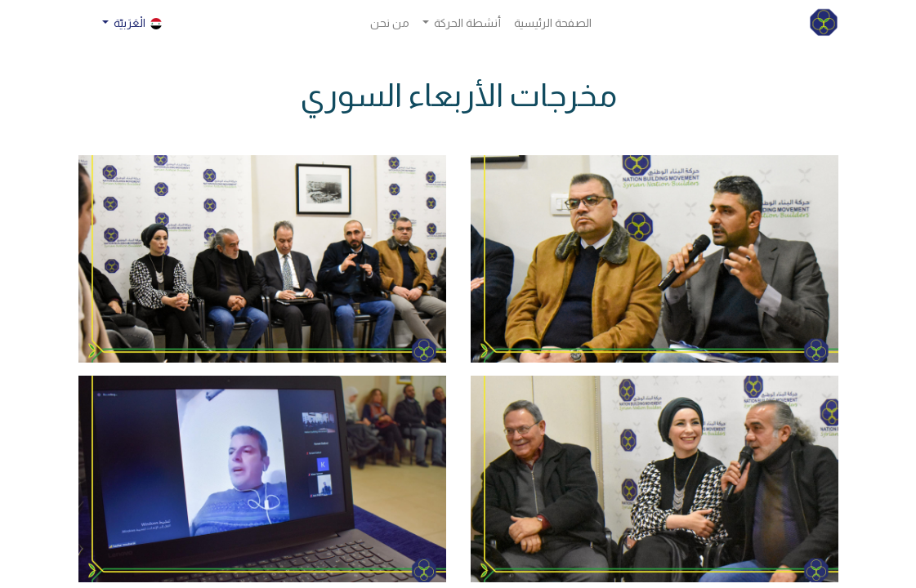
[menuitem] (553, 23)
